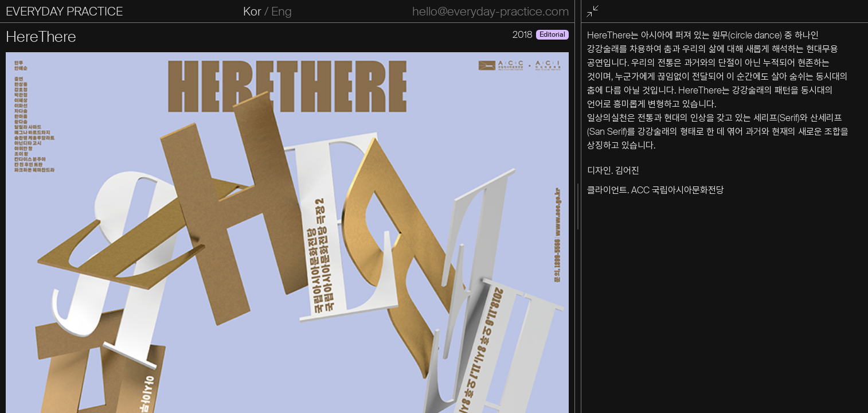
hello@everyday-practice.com (490, 11)
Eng (281, 11)
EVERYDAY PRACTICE (64, 11)
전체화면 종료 (595, 12)
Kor (252, 11)
